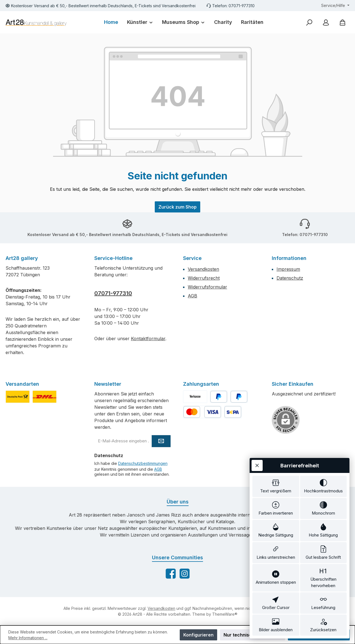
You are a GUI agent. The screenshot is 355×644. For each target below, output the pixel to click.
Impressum (288, 269)
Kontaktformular (148, 339)
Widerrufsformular (207, 287)
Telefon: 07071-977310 (233, 6)
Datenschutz (290, 278)
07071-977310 (113, 293)
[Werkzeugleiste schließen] (257, 465)
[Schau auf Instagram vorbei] (185, 574)
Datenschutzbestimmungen (143, 463)
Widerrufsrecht (204, 278)
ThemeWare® (225, 614)
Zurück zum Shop (177, 207)
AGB (192, 296)
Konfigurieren (198, 635)
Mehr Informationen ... (28, 638)
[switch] (276, 486)
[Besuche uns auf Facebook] (171, 574)
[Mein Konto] (326, 22)
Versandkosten (203, 269)
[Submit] (161, 441)
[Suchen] (309, 22)
